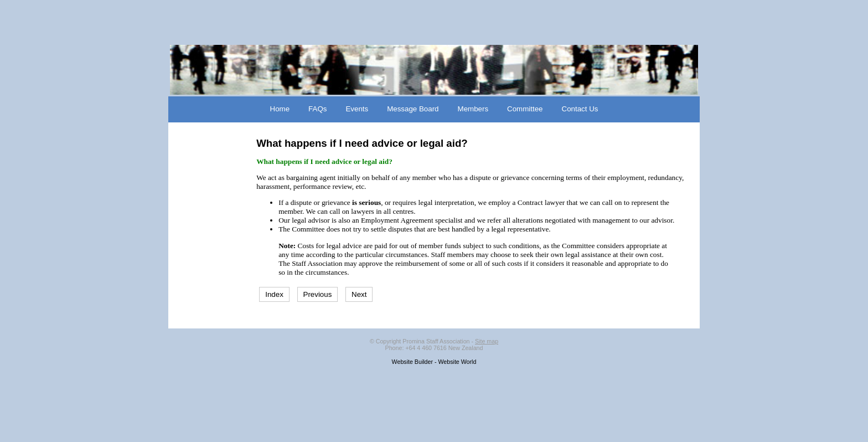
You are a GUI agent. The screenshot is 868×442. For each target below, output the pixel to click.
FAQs (317, 109)
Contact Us (580, 109)
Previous (318, 294)
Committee (525, 109)
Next (359, 294)
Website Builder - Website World (434, 362)
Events (357, 109)
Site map (487, 341)
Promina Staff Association (436, 341)
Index (274, 294)
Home (280, 109)
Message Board (413, 109)
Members (473, 109)
